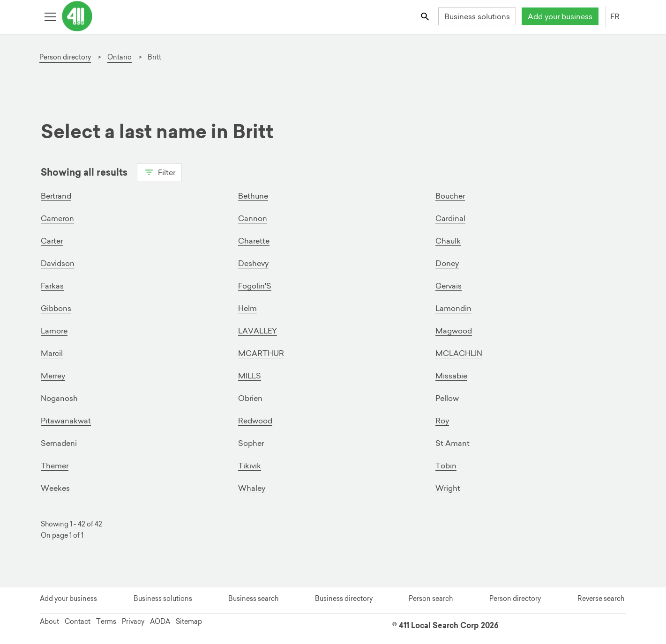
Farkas (52, 286)
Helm (247, 308)
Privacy (133, 622)
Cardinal (450, 218)
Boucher (450, 196)
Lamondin (453, 308)
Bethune (253, 196)
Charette (254, 241)
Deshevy (253, 263)
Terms (106, 622)
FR (615, 16)
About (49, 622)
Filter (159, 171)
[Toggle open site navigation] (50, 16)
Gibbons (56, 308)
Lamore (54, 331)
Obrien (250, 398)
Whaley (252, 488)
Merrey (53, 376)
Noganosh (59, 398)
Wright (448, 488)
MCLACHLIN (459, 353)
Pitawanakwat (66, 421)
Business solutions (477, 16)
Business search (253, 599)
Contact (78, 622)
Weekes (55, 488)
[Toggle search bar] (425, 16)
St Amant (453, 443)
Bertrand (56, 196)
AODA (160, 622)
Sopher (251, 443)
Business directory (344, 599)
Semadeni (59, 443)
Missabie (451, 376)
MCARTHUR (261, 353)
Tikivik (250, 466)
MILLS (250, 376)
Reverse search (601, 599)
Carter (52, 241)
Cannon (253, 218)
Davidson (58, 263)
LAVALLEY (258, 331)
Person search (431, 599)
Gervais (449, 286)
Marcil (52, 353)
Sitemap (189, 622)
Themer (55, 466)
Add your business (560, 16)
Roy (442, 421)
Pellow (447, 398)
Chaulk (448, 241)
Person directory (515, 599)
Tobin (446, 466)
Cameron (57, 218)
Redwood (255, 421)
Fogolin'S (255, 286)
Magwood (454, 331)
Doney (447, 263)
